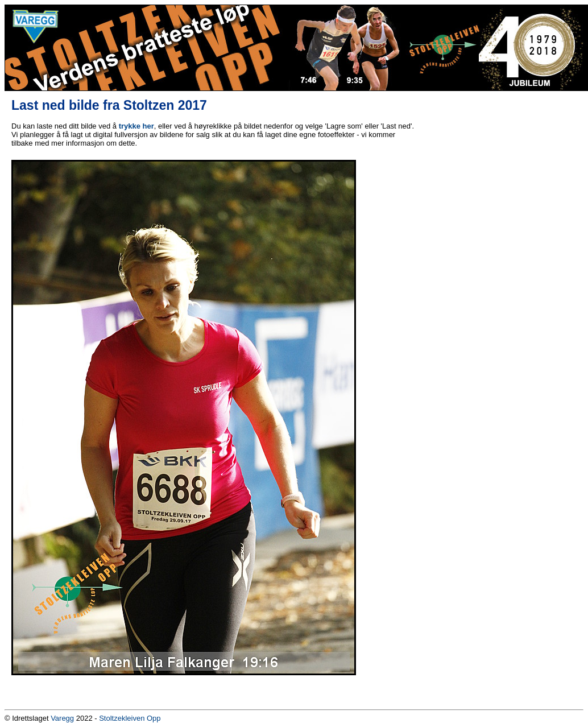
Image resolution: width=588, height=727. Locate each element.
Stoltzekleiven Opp (130, 718)
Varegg (62, 718)
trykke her (136, 126)
